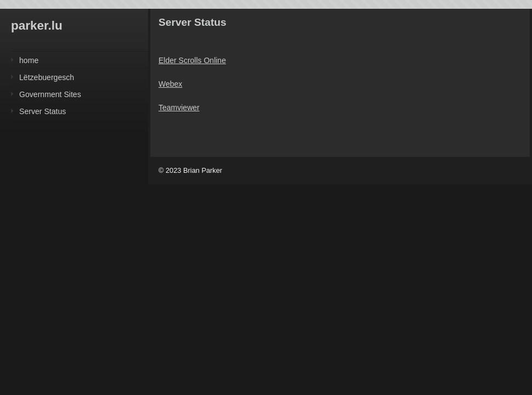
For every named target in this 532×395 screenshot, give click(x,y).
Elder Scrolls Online (192, 60)
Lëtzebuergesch (47, 77)
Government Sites (50, 94)
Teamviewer (179, 108)
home (29, 60)
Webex (170, 84)
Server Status (43, 111)
